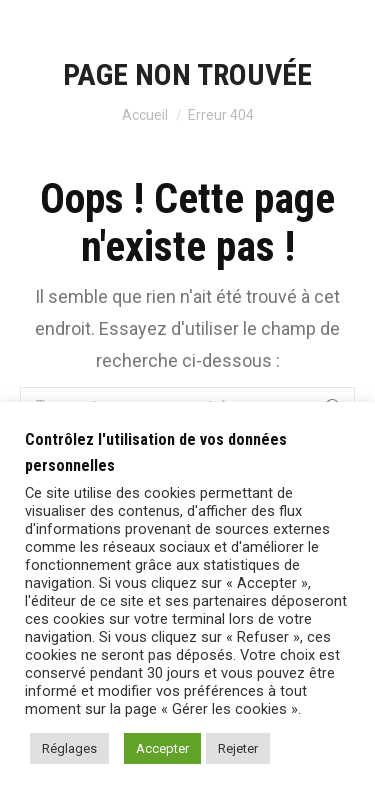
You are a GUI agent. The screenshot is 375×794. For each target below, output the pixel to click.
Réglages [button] (69, 748)
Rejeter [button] (238, 748)
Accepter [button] (162, 748)
